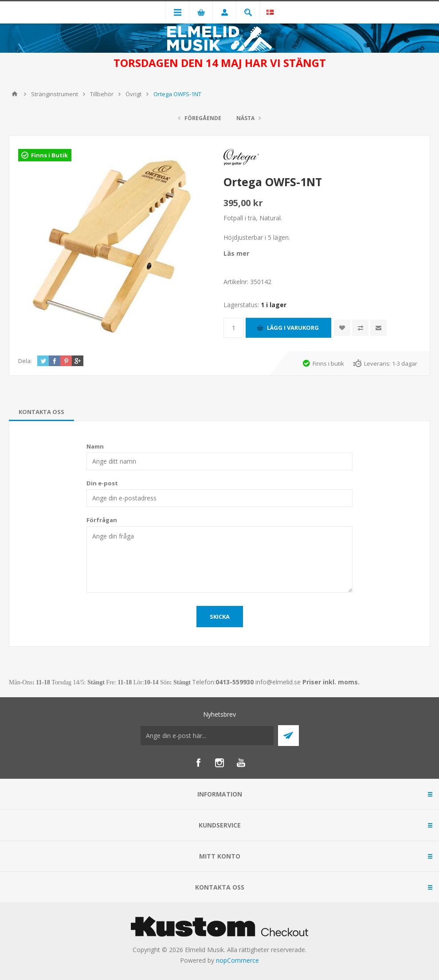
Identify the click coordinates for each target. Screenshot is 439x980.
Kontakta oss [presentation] (41, 412)
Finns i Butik (49, 155)
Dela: (25, 361)
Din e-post (102, 483)
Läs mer (236, 253)
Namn (95, 446)
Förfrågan (102, 520)
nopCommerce (237, 960)
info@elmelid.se (278, 682)
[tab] (41, 412)
